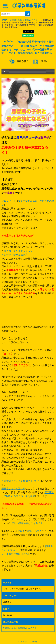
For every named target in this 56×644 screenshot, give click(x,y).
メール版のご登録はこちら (16, 554)
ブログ (21, 531)
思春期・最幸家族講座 (16, 255)
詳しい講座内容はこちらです (27, 523)
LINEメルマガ (34, 531)
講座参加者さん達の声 (13, 489)
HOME (4, 20)
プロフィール (9, 201)
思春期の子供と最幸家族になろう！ (25, 20)
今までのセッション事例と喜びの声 (21, 481)
